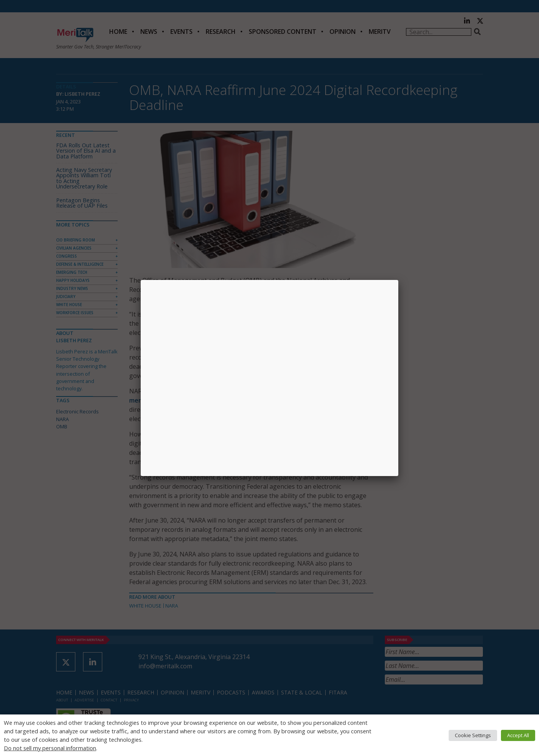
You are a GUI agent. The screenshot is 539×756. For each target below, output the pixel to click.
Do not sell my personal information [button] (50, 748)
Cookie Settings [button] (473, 735)
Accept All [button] (518, 735)
